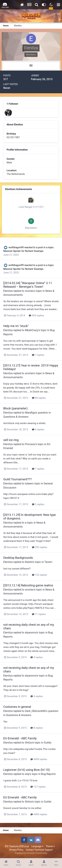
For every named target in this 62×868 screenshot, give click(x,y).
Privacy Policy (16, 850)
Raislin (29, 562)
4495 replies (39, 759)
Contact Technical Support (39, 850)
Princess (30, 444)
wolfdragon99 (16, 247)
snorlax (29, 291)
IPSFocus (24, 846)
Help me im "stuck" (16, 326)
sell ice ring (11, 440)
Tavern (48, 562)
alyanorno (31, 633)
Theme (50, 846)
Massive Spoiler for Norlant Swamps (23, 251)
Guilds (48, 743)
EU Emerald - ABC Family (20, 738)
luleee (28, 484)
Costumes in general (17, 707)
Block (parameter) (15, 408)
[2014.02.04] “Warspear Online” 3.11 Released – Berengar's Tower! (28, 285)
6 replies (38, 429)
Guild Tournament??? (17, 479)
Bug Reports (48, 774)
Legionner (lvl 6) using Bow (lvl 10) (27, 770)
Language (37, 846)
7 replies (38, 355)
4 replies (37, 657)
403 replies (36, 315)
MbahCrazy (32, 330)
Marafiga (30, 413)
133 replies (40, 575)
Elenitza (8, 291)
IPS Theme (10, 846)
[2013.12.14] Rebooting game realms (28, 585)
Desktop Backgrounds (18, 558)
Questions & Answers (16, 417)
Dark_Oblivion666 (35, 711)
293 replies (40, 547)
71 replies (39, 614)
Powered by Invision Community (31, 853)
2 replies (38, 504)
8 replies (37, 728)
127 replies (38, 787)
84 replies (39, 398)
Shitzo (29, 743)
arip (27, 774)
